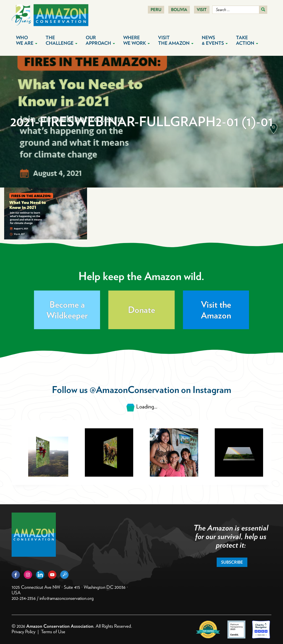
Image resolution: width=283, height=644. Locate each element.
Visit (202, 10)
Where (137, 40)
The (61, 40)
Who (27, 40)
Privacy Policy (23, 632)
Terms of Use (53, 632)
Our (100, 40)
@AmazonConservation (134, 390)
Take (247, 40)
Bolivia (179, 10)
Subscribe (232, 562)
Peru (156, 10)
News (215, 40)
